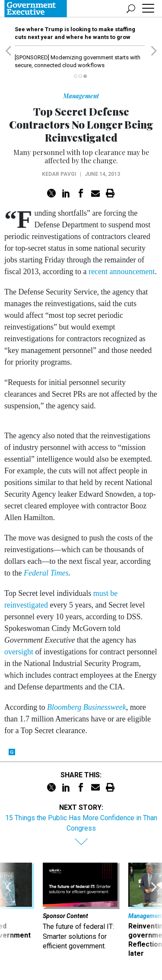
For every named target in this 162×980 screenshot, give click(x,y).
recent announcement (122, 272)
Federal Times (46, 573)
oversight (19, 652)
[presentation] (8, 910)
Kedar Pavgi (59, 174)
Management (81, 96)
